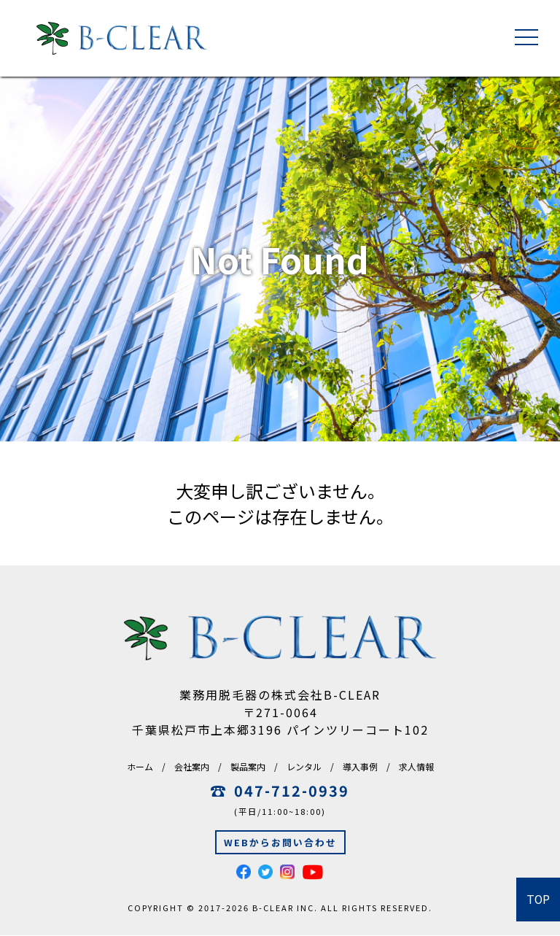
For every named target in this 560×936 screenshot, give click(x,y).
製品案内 (248, 766)
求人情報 (416, 766)
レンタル (304, 766)
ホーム (140, 766)
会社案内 (192, 766)
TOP (538, 900)
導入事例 (360, 766)
